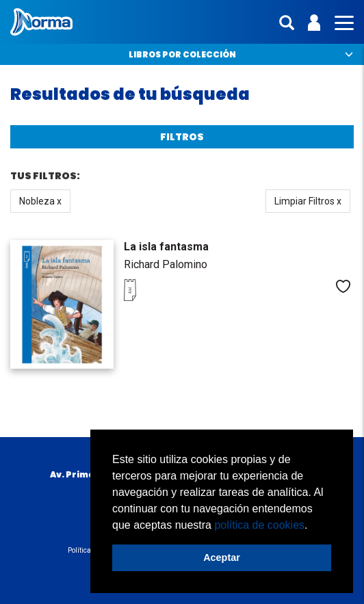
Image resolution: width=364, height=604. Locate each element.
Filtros (182, 137)
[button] (313, 526)
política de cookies (259, 525)
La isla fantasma (166, 247)
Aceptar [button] (222, 557)
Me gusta (343, 286)
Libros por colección (182, 54)
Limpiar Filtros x (308, 201)
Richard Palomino (166, 264)
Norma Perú (41, 22)
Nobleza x (40, 201)
